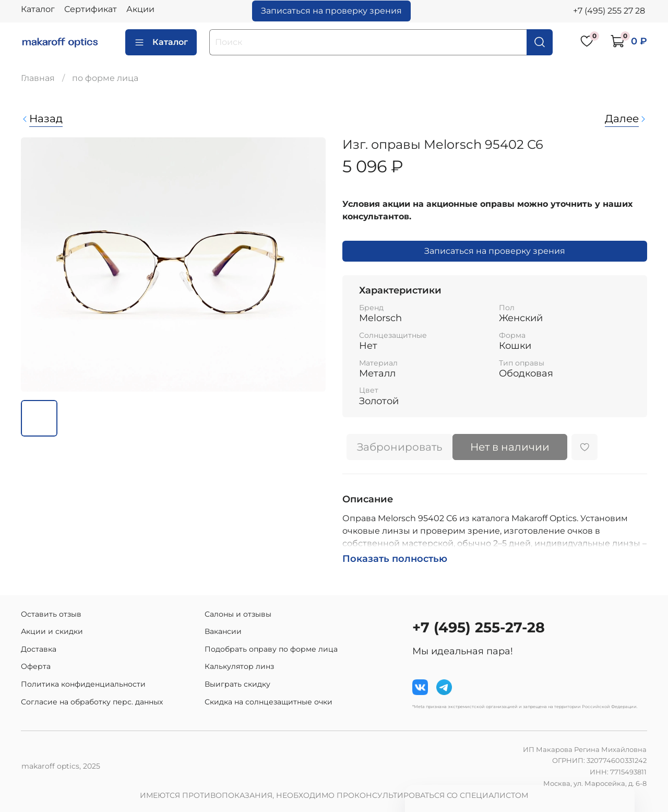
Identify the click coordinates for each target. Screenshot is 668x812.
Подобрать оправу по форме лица (271, 649)
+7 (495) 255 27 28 (609, 11)
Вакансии (223, 631)
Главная (38, 78)
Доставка (39, 649)
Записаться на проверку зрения (331, 11)
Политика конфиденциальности (83, 684)
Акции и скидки (52, 631)
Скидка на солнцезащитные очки (269, 702)
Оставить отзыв (51, 614)
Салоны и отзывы (238, 614)
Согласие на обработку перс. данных (92, 702)
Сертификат (91, 9)
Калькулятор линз (239, 666)
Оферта (36, 666)
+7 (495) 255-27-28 (479, 627)
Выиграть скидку (237, 684)
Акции (140, 9)
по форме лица (105, 78)
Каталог (38, 9)
